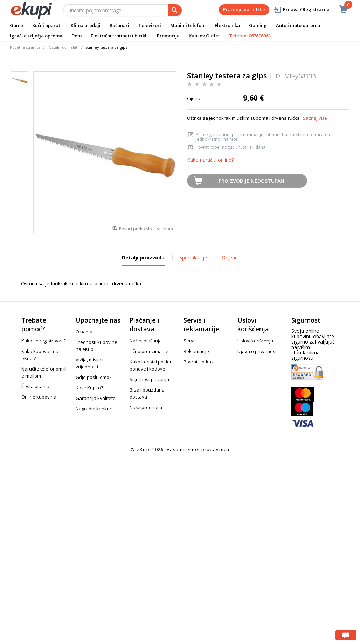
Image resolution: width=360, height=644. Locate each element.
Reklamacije (196, 351)
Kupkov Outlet (204, 36)
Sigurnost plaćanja (149, 379)
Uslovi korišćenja (255, 341)
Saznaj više (315, 118)
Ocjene (230, 258)
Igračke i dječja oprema (36, 36)
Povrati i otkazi (199, 362)
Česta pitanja (35, 386)
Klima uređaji (86, 25)
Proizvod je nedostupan (251, 181)
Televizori (150, 25)
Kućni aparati (47, 25)
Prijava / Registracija (301, 10)
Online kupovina (39, 397)
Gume (16, 25)
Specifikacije (193, 258)
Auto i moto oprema (298, 25)
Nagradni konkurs (95, 409)
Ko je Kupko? (89, 388)
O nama (84, 332)
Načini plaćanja (146, 341)
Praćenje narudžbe (244, 9)
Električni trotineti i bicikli (119, 36)
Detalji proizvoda (143, 260)
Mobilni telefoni (188, 25)
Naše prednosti (146, 407)
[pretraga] (175, 10)
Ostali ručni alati (64, 47)
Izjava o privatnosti (258, 351)
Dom (77, 36)
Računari (119, 25)
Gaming (258, 25)
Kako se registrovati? (44, 341)
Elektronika (227, 25)
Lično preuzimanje (149, 351)
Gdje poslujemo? (94, 377)
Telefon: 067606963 (250, 36)
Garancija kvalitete (96, 398)
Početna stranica (25, 47)
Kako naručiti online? (210, 160)
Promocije (168, 36)
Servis (190, 341)
